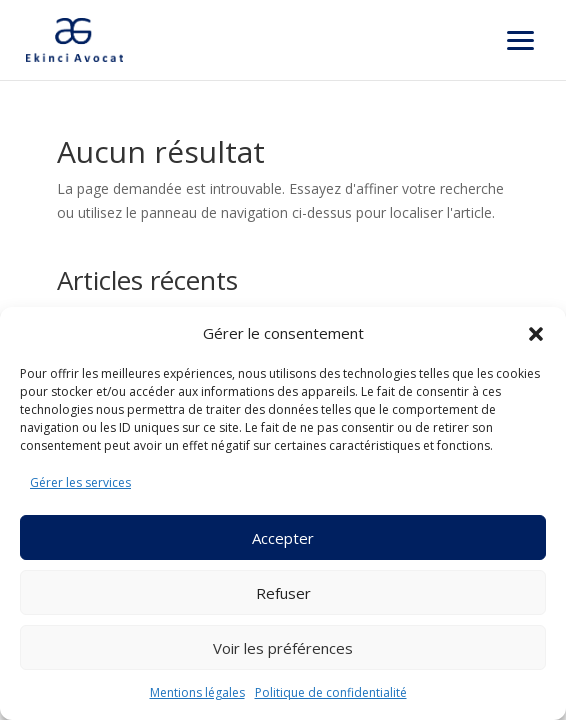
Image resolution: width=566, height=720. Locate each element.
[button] (536, 334)
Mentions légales (197, 692)
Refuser (283, 593)
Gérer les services (80, 482)
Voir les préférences (283, 648)
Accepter (283, 538)
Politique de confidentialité (331, 692)
